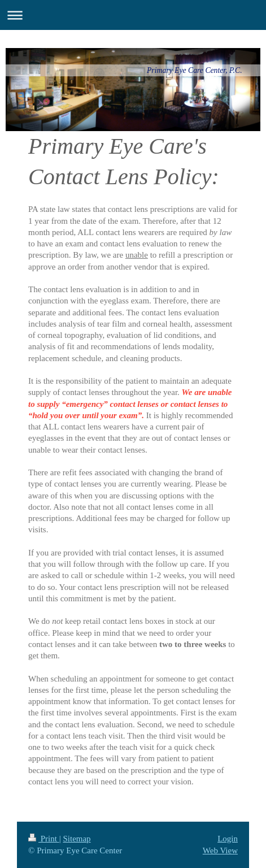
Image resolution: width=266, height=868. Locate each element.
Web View (220, 850)
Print (44, 839)
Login (228, 839)
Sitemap (77, 839)
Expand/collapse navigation (133, 15)
